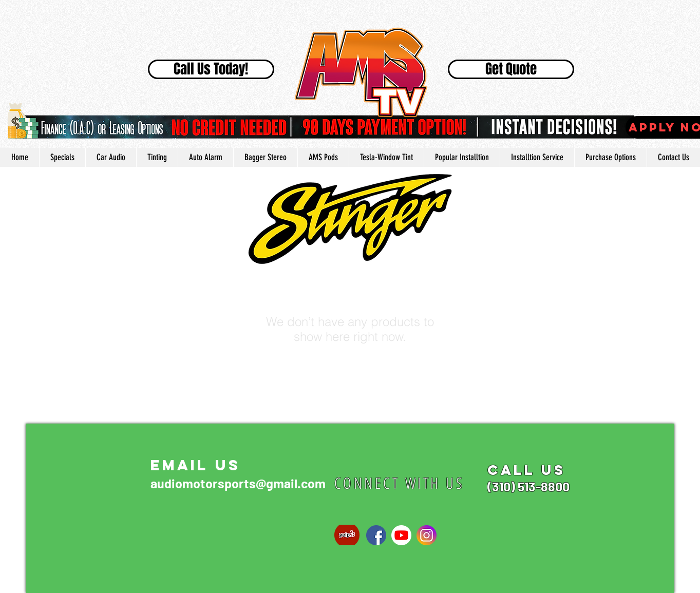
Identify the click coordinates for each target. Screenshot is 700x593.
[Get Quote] (511, 69)
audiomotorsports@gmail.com (238, 483)
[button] (462, 157)
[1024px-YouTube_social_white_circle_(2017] (401, 535)
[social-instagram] (427, 535)
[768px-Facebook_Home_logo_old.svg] (376, 535)
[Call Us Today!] (211, 69)
